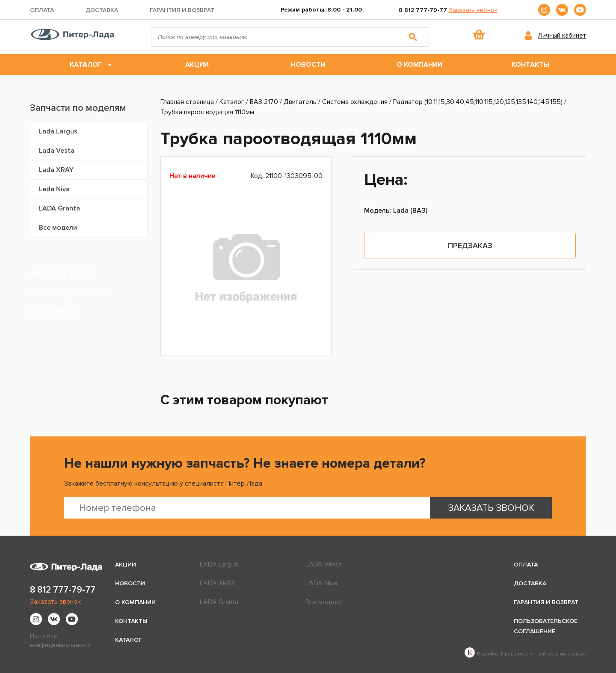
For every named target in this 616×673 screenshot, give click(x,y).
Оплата (42, 10)
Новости (308, 65)
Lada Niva (54, 189)
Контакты (531, 65)
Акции (197, 65)
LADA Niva (321, 583)
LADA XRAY (218, 583)
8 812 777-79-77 (423, 10)
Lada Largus (58, 131)
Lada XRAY (56, 170)
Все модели (58, 228)
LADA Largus (219, 564)
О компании (419, 65)
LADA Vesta (324, 564)
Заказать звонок (473, 10)
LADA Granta (59, 208)
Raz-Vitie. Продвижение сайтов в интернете (525, 654)
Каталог (86, 65)
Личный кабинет (562, 36)
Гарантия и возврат (182, 10)
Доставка (102, 10)
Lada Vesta (57, 151)
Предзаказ (470, 246)
